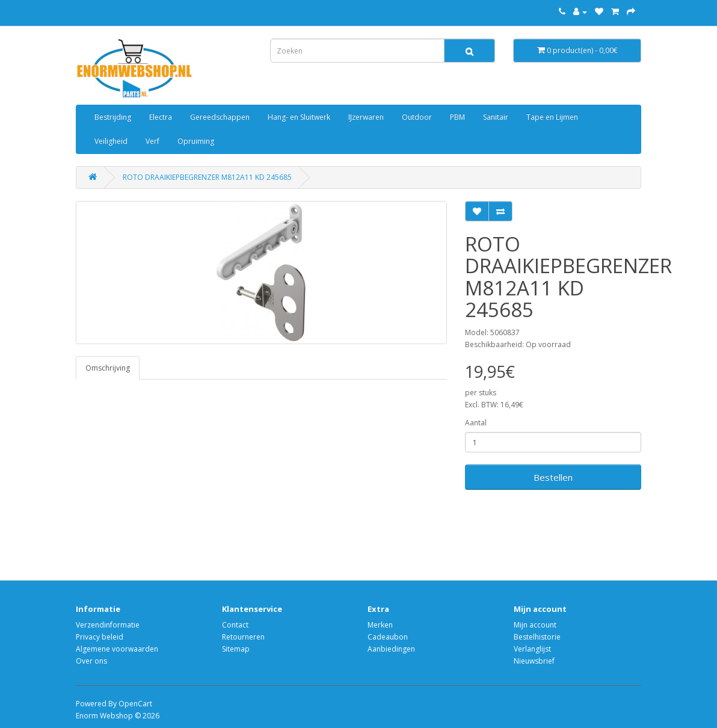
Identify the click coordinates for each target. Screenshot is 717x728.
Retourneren (243, 637)
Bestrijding (113, 117)
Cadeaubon (388, 637)
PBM (457, 117)
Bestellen (553, 477)
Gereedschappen (220, 117)
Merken (380, 625)
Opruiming (196, 141)
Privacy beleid (100, 637)
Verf (152, 141)
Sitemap (236, 649)
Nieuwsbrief (534, 661)
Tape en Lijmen (552, 117)
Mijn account (535, 625)
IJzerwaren (366, 117)
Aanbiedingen (391, 649)
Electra (161, 117)
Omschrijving (108, 368)
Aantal (476, 423)
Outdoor (417, 117)
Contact (235, 625)
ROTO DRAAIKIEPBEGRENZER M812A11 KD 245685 (207, 177)
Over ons (91, 661)
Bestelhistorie (537, 637)
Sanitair (496, 117)
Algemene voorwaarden (117, 649)
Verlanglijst (532, 649)
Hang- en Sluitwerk (299, 117)
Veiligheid (111, 141)
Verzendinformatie (108, 625)
